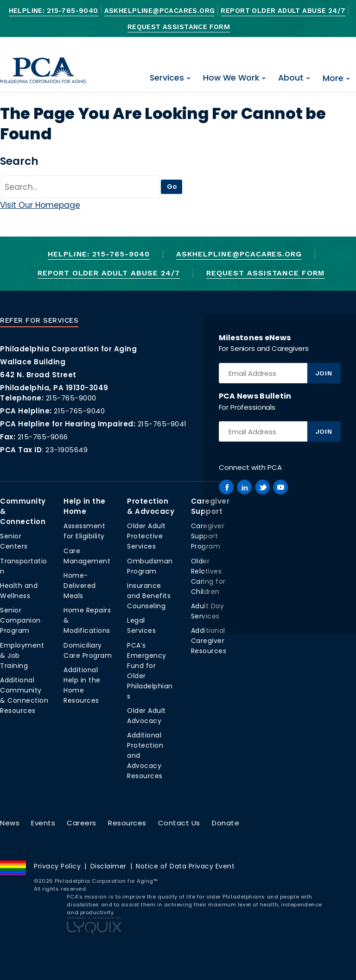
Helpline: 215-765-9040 (54, 11)
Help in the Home (85, 506)
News (10, 823)
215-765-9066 (43, 437)
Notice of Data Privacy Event (185, 866)
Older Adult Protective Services (146, 536)
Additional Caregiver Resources (209, 641)
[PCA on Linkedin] (244, 487)
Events (43, 823)
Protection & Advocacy (151, 506)
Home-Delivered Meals (80, 586)
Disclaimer (108, 866)
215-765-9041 (162, 424)
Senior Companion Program (20, 620)
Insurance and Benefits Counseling (149, 596)
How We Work (231, 78)
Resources (127, 823)
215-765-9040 (79, 411)
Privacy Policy (57, 866)
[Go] (80, 187)
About (291, 78)
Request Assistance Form (179, 27)
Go (172, 187)
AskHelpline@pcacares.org (160, 11)
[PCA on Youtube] (280, 487)
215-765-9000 (71, 398)
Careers (82, 823)
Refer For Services (39, 320)
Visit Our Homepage (40, 205)
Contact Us (179, 823)
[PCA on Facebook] (226, 487)
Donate (226, 823)
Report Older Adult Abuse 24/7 (283, 11)
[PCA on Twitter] (262, 487)
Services (167, 78)
